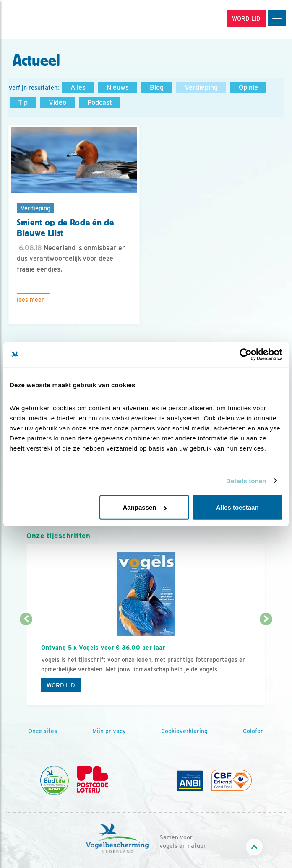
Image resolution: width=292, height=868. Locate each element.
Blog (157, 87)
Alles (78, 87)
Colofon (253, 731)
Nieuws (118, 87)
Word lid (61, 685)
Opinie (248, 87)
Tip (23, 102)
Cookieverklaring (184, 731)
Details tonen (246, 481)
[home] (42, 19)
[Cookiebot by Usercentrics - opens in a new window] (246, 354)
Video (57, 102)
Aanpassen (144, 507)
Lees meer (30, 300)
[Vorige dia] (26, 663)
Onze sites (43, 731)
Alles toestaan (237, 507)
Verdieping (201, 87)
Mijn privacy (109, 731)
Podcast (100, 102)
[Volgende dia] (266, 663)
